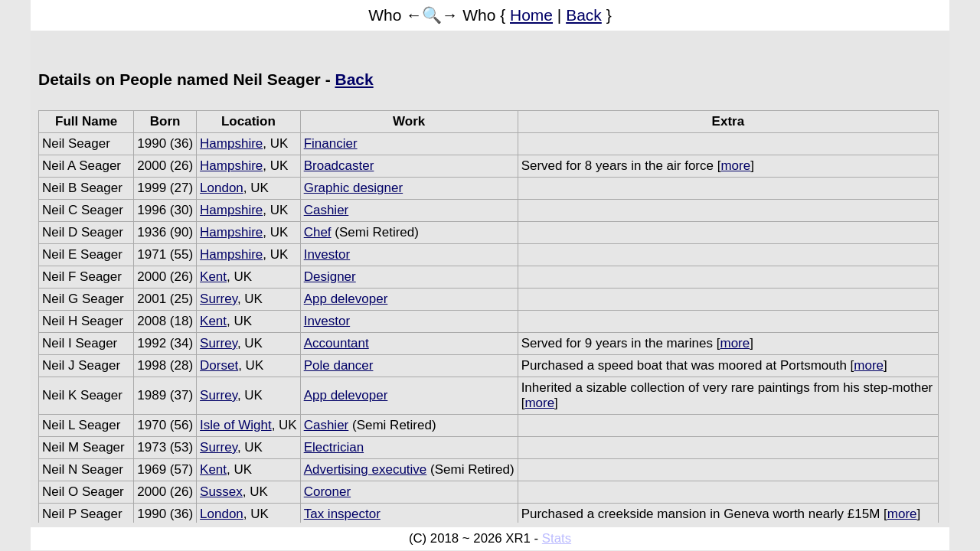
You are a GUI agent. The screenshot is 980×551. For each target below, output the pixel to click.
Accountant (336, 343)
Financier (331, 143)
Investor (327, 254)
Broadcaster (339, 166)
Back (584, 15)
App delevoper (346, 299)
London (222, 188)
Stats (557, 538)
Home (531, 15)
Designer (330, 277)
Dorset (219, 365)
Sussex (221, 492)
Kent (213, 277)
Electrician (334, 447)
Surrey (219, 299)
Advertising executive (366, 469)
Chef (318, 232)
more (735, 166)
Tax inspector (342, 514)
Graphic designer (353, 188)
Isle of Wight (236, 425)
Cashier (327, 210)
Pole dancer (339, 365)
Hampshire (231, 143)
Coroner (327, 492)
